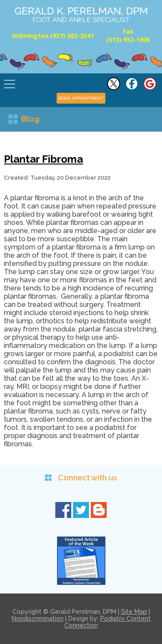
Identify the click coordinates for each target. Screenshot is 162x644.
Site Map (134, 612)
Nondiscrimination (38, 619)
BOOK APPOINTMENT (81, 98)
